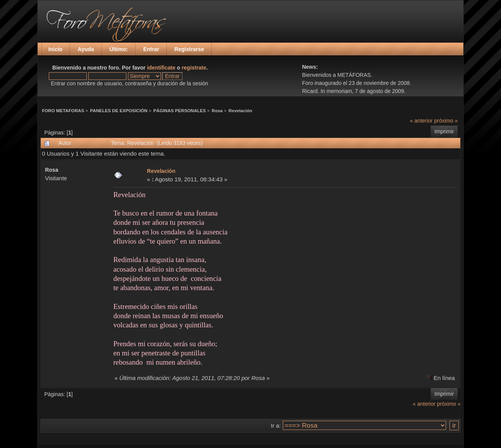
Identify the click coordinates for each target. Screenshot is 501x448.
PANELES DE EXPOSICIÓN (119, 110)
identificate (161, 68)
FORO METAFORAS (63, 110)
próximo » (446, 121)
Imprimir (444, 131)
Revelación (241, 110)
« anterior (421, 121)
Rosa (217, 110)
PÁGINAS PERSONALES (180, 110)
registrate (194, 68)
